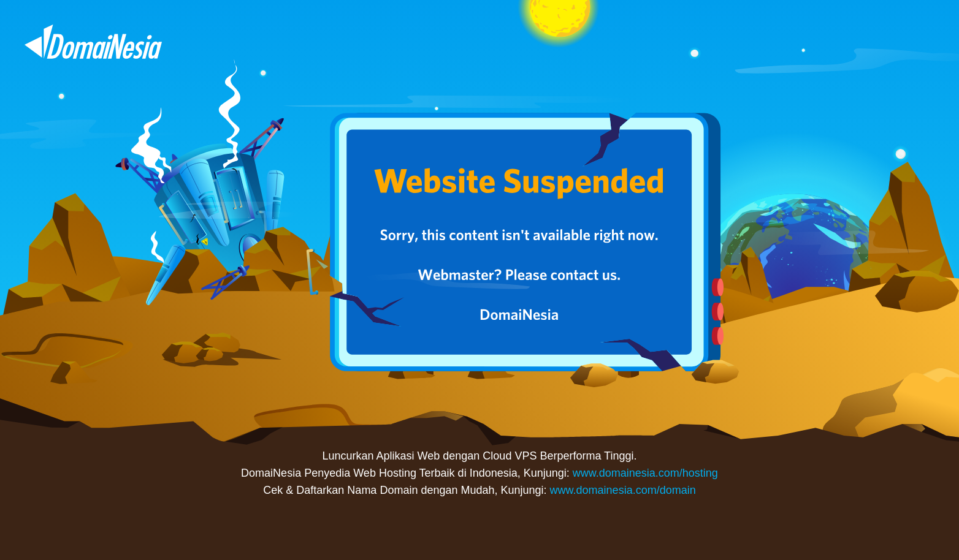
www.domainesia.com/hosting (645, 473)
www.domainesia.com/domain (623, 490)
